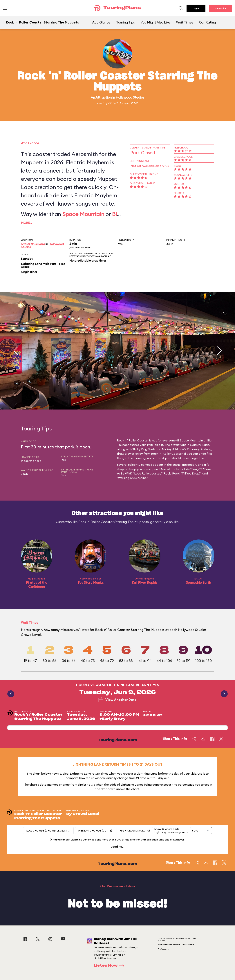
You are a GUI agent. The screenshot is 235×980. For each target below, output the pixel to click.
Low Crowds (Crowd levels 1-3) (48, 831)
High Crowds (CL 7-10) (135, 831)
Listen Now (110, 966)
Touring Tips (125, 22)
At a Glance (101, 22)
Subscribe (221, 8)
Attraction (104, 97)
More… (26, 223)
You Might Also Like (155, 22)
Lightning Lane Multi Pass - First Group (43, 265)
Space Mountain (83, 214)
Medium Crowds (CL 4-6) (95, 831)
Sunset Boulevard (33, 244)
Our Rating (207, 22)
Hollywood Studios (130, 97)
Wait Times (185, 22)
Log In (196, 8)
